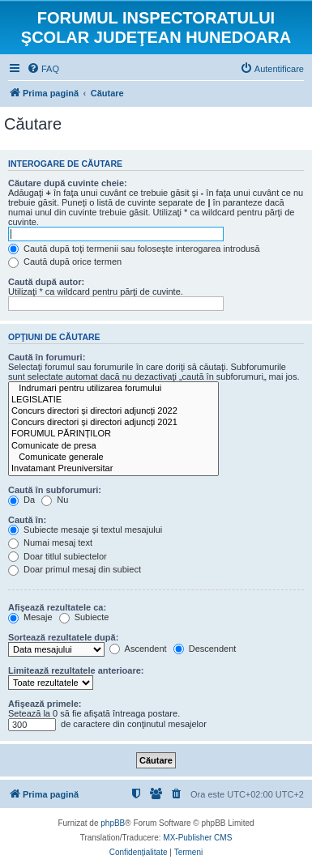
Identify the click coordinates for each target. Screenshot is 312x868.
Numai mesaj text (50, 542)
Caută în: (27, 520)
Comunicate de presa (113, 446)
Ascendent (138, 649)
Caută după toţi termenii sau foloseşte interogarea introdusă (134, 249)
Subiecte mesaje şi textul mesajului (85, 530)
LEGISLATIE (113, 400)
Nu (55, 500)
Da (21, 500)
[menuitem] (43, 69)
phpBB (113, 823)
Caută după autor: (46, 282)
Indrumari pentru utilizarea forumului (113, 389)
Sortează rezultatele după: (63, 637)
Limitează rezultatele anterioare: (76, 670)
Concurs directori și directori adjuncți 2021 (113, 423)
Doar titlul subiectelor (58, 556)
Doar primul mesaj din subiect (75, 569)
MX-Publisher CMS (197, 838)
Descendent (205, 649)
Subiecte (84, 617)
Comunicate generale (113, 457)
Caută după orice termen (65, 262)
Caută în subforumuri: (55, 490)
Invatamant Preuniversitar (113, 469)
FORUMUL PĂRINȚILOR (113, 434)
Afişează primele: (45, 704)
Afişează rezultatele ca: (57, 607)
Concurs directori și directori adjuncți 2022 (113, 411)
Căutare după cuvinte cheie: (68, 183)
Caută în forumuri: (47, 357)
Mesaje (30, 617)
